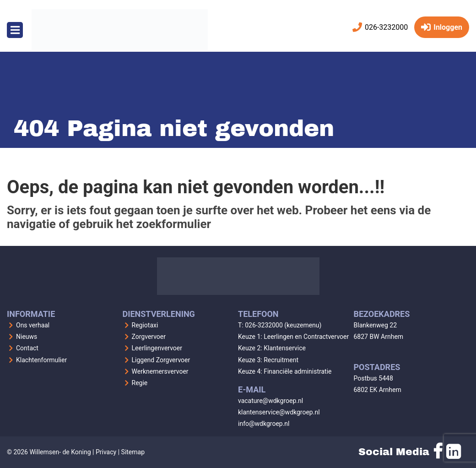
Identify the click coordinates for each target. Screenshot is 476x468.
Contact (27, 348)
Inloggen (442, 27)
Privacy (106, 452)
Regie (140, 383)
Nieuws (27, 337)
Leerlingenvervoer (157, 348)
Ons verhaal (33, 325)
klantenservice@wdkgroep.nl (279, 412)
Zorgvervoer (149, 337)
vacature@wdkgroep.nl (270, 401)
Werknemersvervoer (160, 371)
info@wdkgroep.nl (264, 424)
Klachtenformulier (41, 360)
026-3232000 (380, 27)
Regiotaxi (145, 325)
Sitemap (133, 452)
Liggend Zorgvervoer (161, 360)
